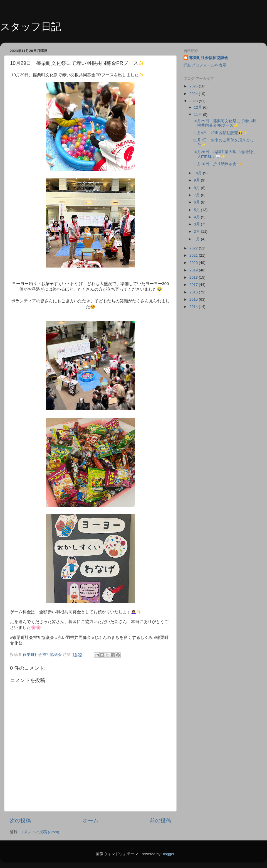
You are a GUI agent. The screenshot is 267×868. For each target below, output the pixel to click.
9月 (197, 180)
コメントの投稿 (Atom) (39, 832)
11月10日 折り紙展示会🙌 (217, 164)
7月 (197, 195)
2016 (194, 292)
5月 (197, 210)
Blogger (168, 854)
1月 (197, 239)
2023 (194, 101)
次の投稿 (20, 821)
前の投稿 (160, 821)
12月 (198, 107)
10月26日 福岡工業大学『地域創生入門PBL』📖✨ (224, 154)
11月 (198, 115)
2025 (194, 86)
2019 (194, 270)
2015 (194, 299)
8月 (197, 188)
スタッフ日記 (31, 27)
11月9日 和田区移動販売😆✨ (220, 133)
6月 (197, 202)
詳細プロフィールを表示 (205, 65)
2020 (194, 263)
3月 (197, 224)
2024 (194, 94)
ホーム (91, 821)
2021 (194, 255)
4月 (197, 217)
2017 (194, 285)
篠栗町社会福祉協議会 (209, 58)
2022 (194, 248)
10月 (198, 173)
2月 (197, 231)
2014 (194, 307)
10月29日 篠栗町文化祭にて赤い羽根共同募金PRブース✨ (224, 123)
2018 (194, 277)
